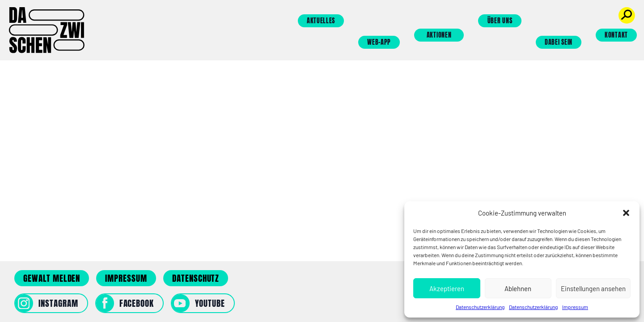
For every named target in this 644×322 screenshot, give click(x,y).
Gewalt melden (52, 278)
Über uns (500, 21)
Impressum (575, 307)
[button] (626, 213)
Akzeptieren (447, 288)
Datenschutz (196, 278)
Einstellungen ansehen (593, 288)
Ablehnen (518, 288)
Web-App (379, 42)
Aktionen (439, 35)
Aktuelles (321, 21)
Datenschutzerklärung (480, 307)
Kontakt (616, 35)
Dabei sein (559, 42)
